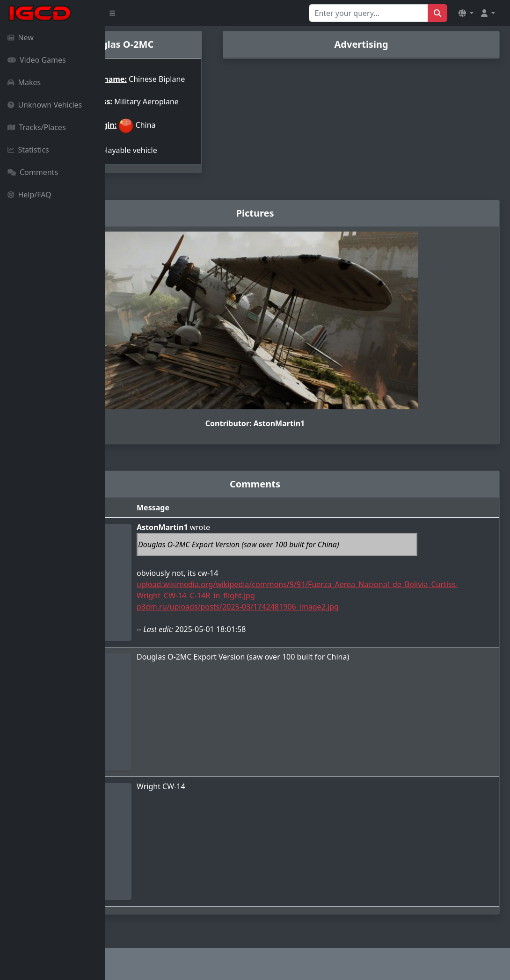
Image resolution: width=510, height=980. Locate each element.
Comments (33, 172)
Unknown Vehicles (45, 105)
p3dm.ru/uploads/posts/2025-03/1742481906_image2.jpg (306, 613)
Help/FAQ (29, 195)
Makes (24, 82)
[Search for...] (368, 13)
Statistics (28, 150)
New (21, 37)
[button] (466, 13)
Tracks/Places (37, 127)
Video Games (37, 60)
